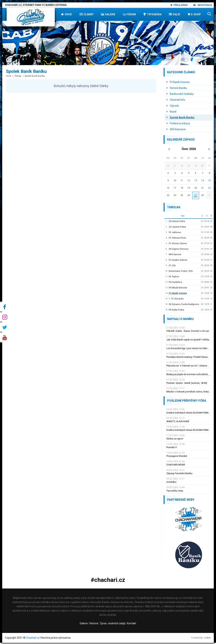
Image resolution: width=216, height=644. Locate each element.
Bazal (171, 113)
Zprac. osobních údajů (113, 625)
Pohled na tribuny (178, 125)
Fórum (129, 16)
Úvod (66, 16)
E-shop (194, 16)
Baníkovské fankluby (180, 95)
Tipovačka (152, 16)
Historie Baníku (177, 89)
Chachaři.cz (33, 639)
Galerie (108, 16)
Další (174, 16)
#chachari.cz (108, 581)
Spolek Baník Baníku (34, 77)
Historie (94, 625)
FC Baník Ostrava (178, 83)
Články (87, 16)
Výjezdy (173, 107)
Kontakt (132, 625)
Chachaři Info (176, 101)
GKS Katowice (176, 131)
